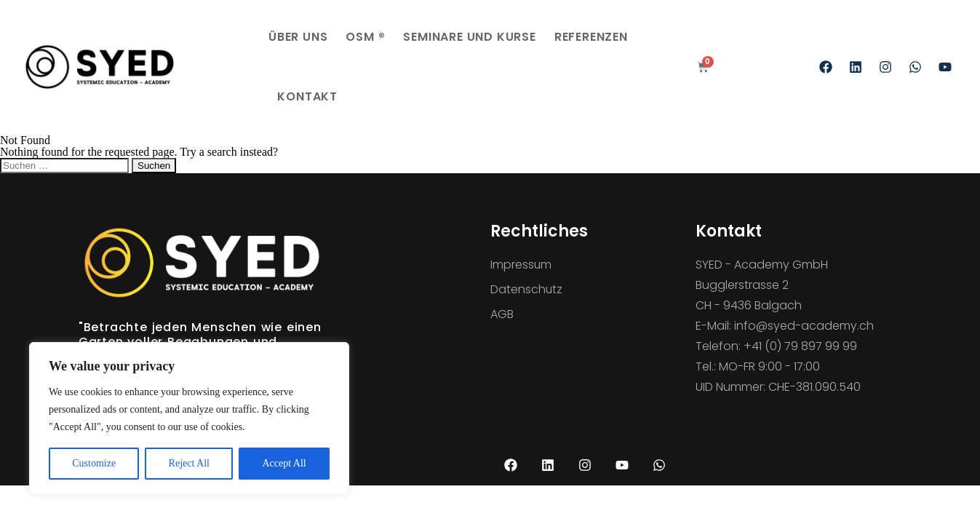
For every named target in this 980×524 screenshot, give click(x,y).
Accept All (284, 463)
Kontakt (307, 96)
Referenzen (591, 37)
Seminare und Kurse (469, 37)
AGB (502, 314)
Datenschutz (527, 289)
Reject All (189, 463)
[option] (944, 513)
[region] (189, 418)
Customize (94, 463)
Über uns (298, 37)
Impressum (521, 265)
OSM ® (365, 37)
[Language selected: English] (944, 513)
